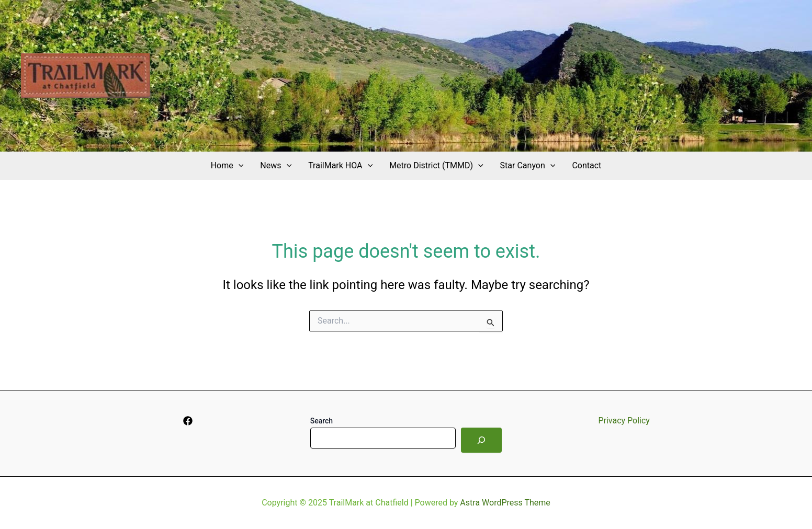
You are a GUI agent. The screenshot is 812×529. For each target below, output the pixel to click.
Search (322, 421)
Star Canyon (528, 166)
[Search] (481, 440)
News (276, 166)
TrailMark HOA (340, 166)
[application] (239, 166)
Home (227, 166)
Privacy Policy (624, 421)
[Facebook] (188, 421)
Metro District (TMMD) (436, 166)
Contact (587, 165)
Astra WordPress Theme (505, 503)
